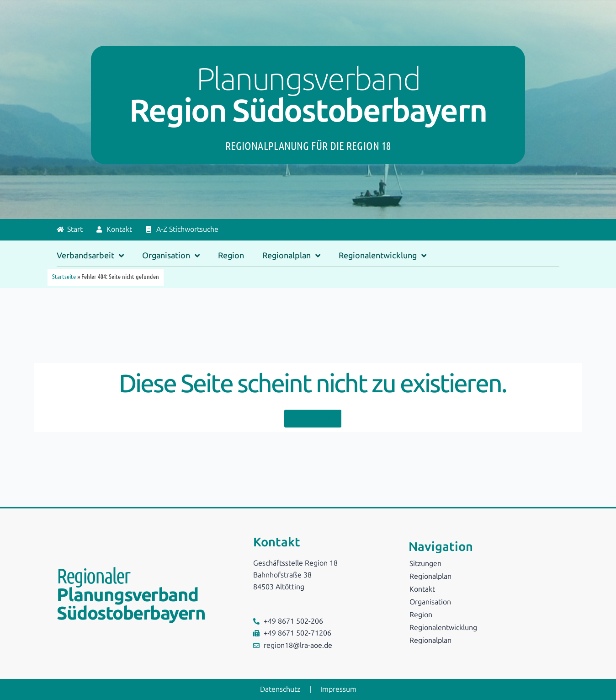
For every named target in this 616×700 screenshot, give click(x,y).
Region (231, 256)
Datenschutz (280, 689)
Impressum (338, 689)
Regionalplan (291, 256)
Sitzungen (425, 564)
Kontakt (422, 589)
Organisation (171, 256)
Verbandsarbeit (90, 256)
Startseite (64, 276)
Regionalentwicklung (382, 256)
